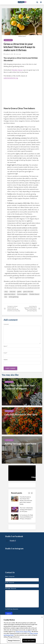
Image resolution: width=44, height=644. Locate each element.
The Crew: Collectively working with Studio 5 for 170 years (26, 510)
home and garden (22, 294)
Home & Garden (8, 40)
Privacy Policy (27, 632)
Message (11, 588)
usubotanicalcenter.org (11, 78)
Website (6, 360)
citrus (6, 292)
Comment (6, 324)
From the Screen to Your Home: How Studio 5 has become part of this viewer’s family (26, 501)
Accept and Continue (29, 641)
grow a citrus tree (28, 292)
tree (6, 297)
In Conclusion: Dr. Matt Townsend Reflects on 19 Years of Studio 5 (26, 517)
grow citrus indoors (10, 294)
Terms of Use (19, 632)
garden (19, 292)
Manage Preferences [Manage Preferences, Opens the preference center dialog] (14, 641)
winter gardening (14, 297)
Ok (42, 617)
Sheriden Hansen (17, 70)
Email (5, 353)
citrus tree (12, 292)
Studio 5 (13, 541)
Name (5, 346)
